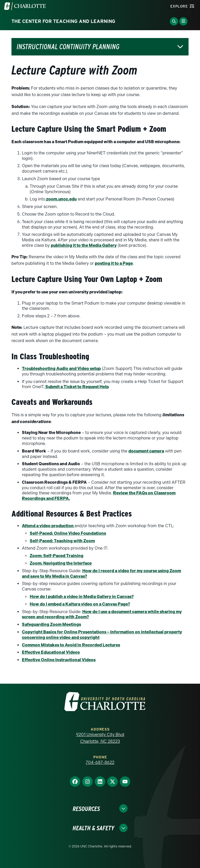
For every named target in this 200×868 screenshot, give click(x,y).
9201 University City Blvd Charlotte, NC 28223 (100, 738)
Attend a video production (48, 526)
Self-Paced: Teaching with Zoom (62, 541)
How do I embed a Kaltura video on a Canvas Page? (80, 604)
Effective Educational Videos (51, 652)
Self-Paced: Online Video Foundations (68, 533)
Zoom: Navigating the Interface (61, 563)
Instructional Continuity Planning (68, 47)
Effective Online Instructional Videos (59, 660)
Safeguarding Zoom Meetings (51, 624)
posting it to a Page (114, 263)
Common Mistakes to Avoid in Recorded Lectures (71, 645)
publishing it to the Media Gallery (84, 245)
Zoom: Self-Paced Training (57, 556)
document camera (146, 451)
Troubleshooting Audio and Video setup (61, 369)
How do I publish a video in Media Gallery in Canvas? (82, 597)
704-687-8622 (100, 762)
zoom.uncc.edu (61, 199)
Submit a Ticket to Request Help (77, 387)
